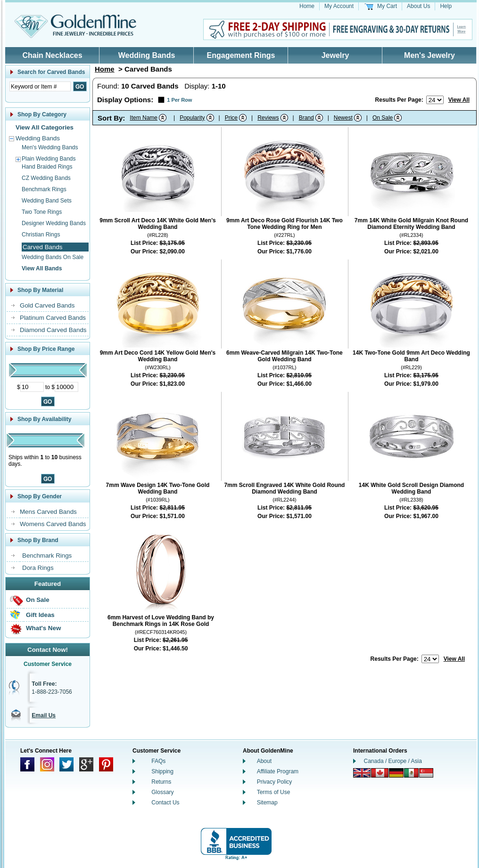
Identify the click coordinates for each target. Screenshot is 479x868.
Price (231, 118)
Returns (161, 782)
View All (459, 100)
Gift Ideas (40, 615)
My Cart (387, 6)
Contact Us (165, 803)
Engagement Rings (241, 55)
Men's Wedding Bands (50, 147)
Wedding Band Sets (47, 201)
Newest (343, 118)
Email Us (44, 715)
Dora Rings (38, 568)
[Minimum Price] (32, 387)
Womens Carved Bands (53, 524)
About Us (418, 6)
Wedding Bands (147, 55)
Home (307, 6)
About (264, 761)
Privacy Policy (275, 782)
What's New (43, 628)
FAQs (158, 761)
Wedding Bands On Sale (53, 257)
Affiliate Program (278, 771)
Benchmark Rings (44, 189)
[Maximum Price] (66, 387)
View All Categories (45, 127)
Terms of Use (274, 792)
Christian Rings (41, 235)
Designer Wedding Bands (54, 223)
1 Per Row (179, 100)
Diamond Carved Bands (53, 330)
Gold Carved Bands (47, 305)
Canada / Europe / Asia (393, 761)
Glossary (162, 792)
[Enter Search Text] (40, 86)
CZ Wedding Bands (46, 178)
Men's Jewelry (429, 55)
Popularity (192, 118)
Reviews (268, 118)
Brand (306, 118)
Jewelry (335, 55)
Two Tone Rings (42, 212)
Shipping (162, 771)
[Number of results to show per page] (435, 100)
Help (446, 6)
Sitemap (267, 803)
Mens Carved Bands (48, 512)
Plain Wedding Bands (49, 159)
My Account (339, 6)
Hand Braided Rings (47, 167)
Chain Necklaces (52, 55)
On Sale (38, 600)
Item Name (144, 118)
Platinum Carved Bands (53, 318)
